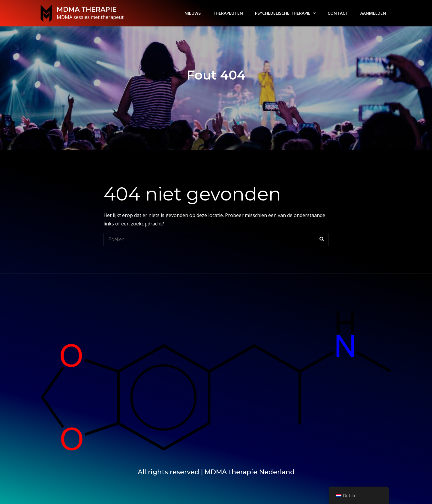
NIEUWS (193, 13)
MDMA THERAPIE (87, 9)
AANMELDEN (373, 13)
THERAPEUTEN (228, 13)
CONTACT (338, 13)
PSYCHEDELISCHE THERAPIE (283, 13)
